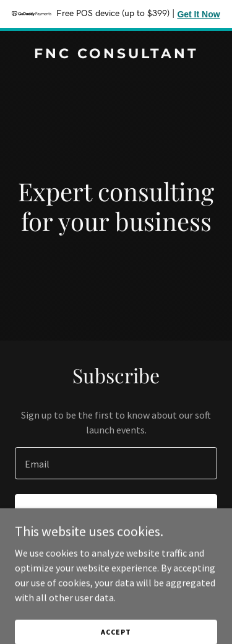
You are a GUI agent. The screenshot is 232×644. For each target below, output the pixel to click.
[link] (116, 54)
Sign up (116, 511)
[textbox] (116, 463)
